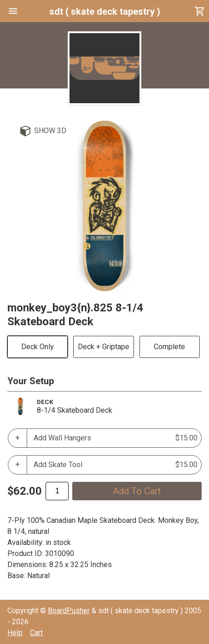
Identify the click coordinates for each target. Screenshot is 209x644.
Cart (36, 633)
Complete (169, 347)
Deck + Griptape (104, 347)
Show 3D (50, 131)
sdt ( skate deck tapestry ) (105, 12)
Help (15, 633)
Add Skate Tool (116, 465)
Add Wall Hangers (116, 438)
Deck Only (38, 347)
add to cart (137, 491)
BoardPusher (69, 611)
